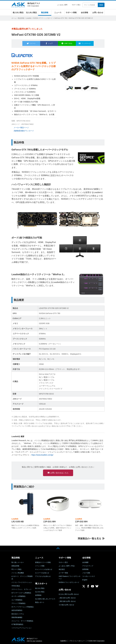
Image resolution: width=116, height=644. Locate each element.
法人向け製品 (31, 13)
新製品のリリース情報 (43, 561)
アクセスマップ (88, 565)
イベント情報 (40, 565)
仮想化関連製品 (17, 609)
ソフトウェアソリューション (22, 627)
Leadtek (29, 18)
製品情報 (45, 13)
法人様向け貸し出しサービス (45, 598)
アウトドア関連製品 (18, 602)
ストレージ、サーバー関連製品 (22, 620)
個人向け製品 (18, 13)
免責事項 (63, 640)
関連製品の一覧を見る (90, 537)
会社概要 (85, 561)
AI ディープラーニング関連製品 (23, 606)
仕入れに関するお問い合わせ (69, 593)
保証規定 (62, 568)
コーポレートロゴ (88, 575)
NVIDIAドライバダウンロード (69, 581)
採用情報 (85, 568)
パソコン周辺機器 (18, 572)
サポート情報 (71, 13)
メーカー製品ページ (21, 126)
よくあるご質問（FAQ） (67, 565)
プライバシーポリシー (77, 640)
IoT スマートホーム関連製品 (21, 592)
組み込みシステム (18, 613)
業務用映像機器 (17, 616)
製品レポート (40, 601)
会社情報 (84, 13)
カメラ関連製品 (17, 599)
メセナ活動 (86, 572)
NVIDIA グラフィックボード (43, 18)
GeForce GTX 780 (61, 18)
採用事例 (38, 594)
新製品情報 (15, 565)
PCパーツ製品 (16, 568)
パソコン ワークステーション (22, 581)
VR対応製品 (16, 585)
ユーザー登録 (63, 572)
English (85, 579)
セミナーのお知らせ (42, 572)
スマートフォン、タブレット (22, 588)
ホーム (14, 18)
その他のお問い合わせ (66, 604)
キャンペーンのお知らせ (44, 568)
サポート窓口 (76, 5)
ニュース (58, 13)
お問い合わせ (98, 13)
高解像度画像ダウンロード (24, 129)
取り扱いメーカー (18, 561)
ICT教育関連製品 (17, 623)
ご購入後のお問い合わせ (67, 600)
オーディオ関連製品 (18, 595)
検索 (101, 5)
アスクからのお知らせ (43, 575)
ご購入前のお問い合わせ (67, 597)
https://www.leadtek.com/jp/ (42, 453)
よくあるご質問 (62, 5)
